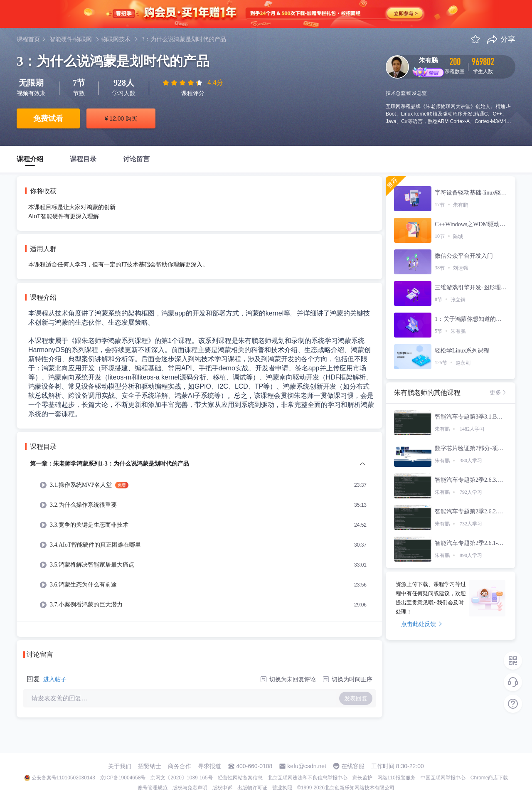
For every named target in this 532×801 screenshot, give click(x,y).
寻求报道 (209, 766)
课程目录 (83, 159)
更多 (498, 392)
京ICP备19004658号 (123, 778)
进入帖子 (55, 679)
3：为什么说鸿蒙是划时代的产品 (184, 39)
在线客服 (353, 766)
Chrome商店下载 (489, 778)
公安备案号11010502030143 (63, 778)
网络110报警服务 (397, 778)
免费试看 (48, 118)
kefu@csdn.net (307, 766)
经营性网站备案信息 (240, 778)
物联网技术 (116, 39)
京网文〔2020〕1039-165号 (181, 778)
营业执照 (282, 788)
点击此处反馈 (422, 624)
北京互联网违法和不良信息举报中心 (308, 778)
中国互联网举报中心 (443, 778)
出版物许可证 (252, 788)
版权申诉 (222, 788)
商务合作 (180, 766)
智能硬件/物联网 (71, 39)
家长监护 (362, 778)
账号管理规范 (153, 788)
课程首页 (28, 39)
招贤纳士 (150, 766)
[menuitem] (199, 540)
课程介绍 (30, 159)
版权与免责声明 (190, 788)
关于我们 (120, 766)
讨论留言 (136, 159)
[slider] (183, 83)
